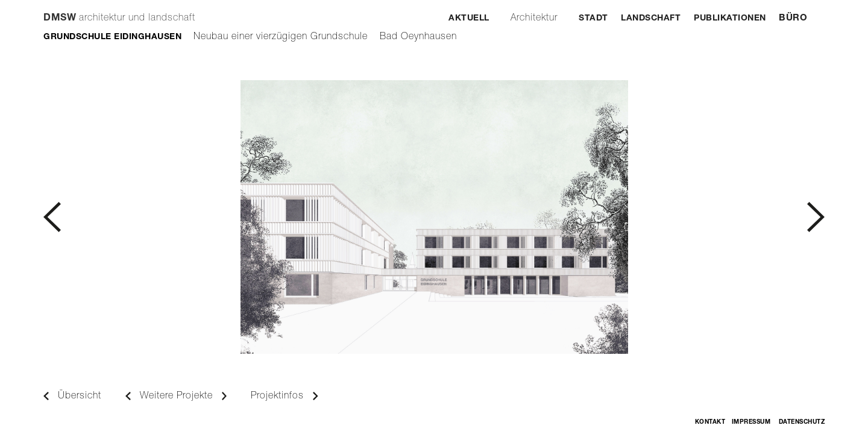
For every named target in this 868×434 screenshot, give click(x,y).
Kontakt (710, 423)
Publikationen (730, 19)
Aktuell (469, 19)
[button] (239, 217)
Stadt (593, 19)
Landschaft (651, 19)
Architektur (534, 19)
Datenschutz (802, 423)
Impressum (751, 423)
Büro (793, 18)
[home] (119, 13)
